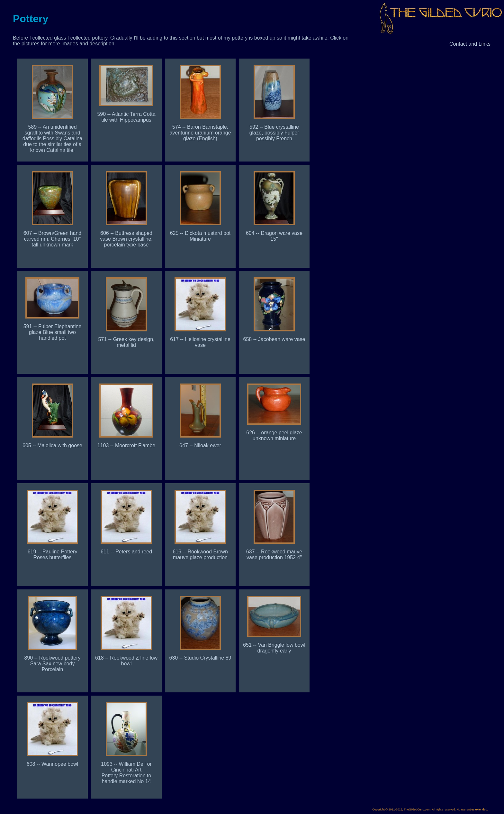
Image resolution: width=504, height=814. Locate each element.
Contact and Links (470, 44)
